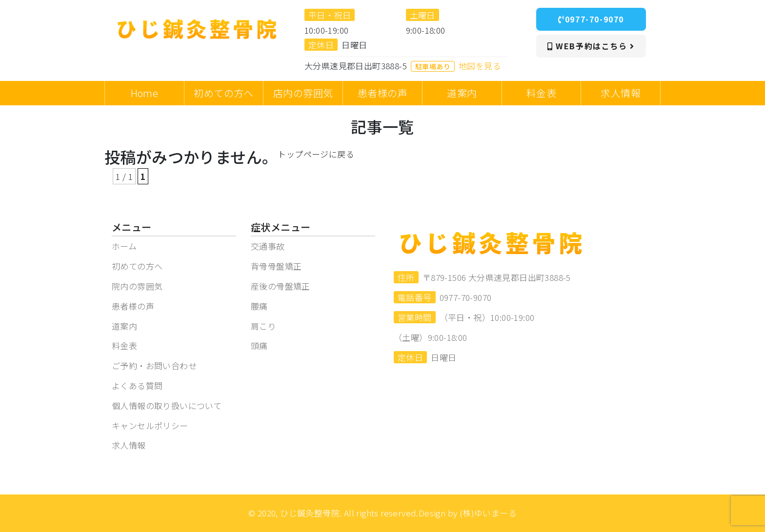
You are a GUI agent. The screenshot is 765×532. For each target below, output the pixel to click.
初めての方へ (137, 266)
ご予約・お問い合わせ (154, 365)
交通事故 (268, 246)
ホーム (124, 246)
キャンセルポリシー (150, 425)
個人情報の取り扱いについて (167, 405)
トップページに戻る (316, 154)
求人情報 (129, 445)
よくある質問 (137, 385)
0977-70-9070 (591, 19)
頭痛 (259, 345)
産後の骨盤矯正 (281, 286)
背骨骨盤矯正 (276, 266)
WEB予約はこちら (591, 46)
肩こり (263, 326)
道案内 (124, 326)
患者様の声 (133, 306)
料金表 (124, 345)
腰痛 (259, 306)
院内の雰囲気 (137, 286)
